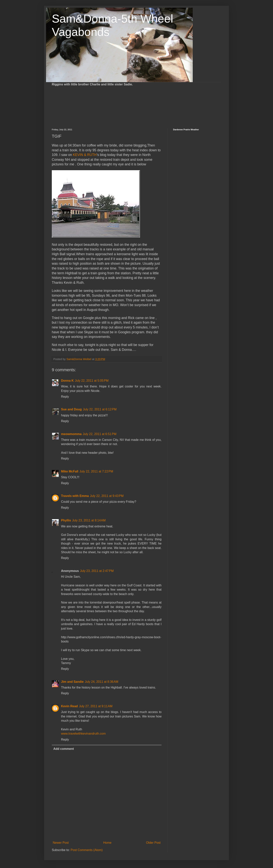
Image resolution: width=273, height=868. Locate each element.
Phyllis (66, 520)
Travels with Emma (75, 496)
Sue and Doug (71, 409)
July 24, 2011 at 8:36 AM (101, 682)
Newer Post (61, 843)
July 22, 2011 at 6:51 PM (100, 434)
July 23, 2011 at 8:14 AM (89, 520)
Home (107, 843)
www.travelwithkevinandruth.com (83, 734)
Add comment (64, 749)
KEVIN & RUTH (85, 155)
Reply (65, 397)
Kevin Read (69, 706)
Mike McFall (70, 471)
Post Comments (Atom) (87, 850)
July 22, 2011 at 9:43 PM (107, 496)
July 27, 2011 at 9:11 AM (96, 706)
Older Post (153, 843)
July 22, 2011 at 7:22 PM (96, 471)
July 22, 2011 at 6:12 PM (100, 409)
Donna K (67, 381)
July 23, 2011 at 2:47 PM (97, 571)
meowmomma (71, 434)
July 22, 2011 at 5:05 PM (92, 381)
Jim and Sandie (72, 682)
